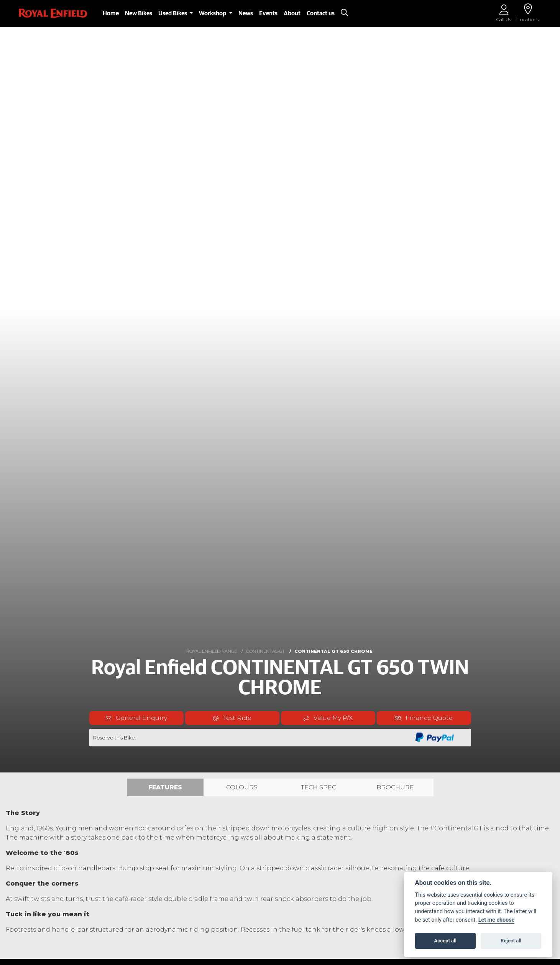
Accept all (445, 941)
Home (111, 13)
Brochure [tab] (395, 787)
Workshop (213, 13)
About (292, 13)
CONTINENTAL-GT (265, 651)
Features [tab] (165, 787)
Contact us (321, 13)
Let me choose (497, 920)
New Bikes (139, 13)
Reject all (511, 941)
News (246, 13)
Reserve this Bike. (115, 738)
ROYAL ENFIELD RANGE (212, 651)
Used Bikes (173, 13)
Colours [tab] (242, 787)
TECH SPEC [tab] (319, 787)
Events (268, 13)
